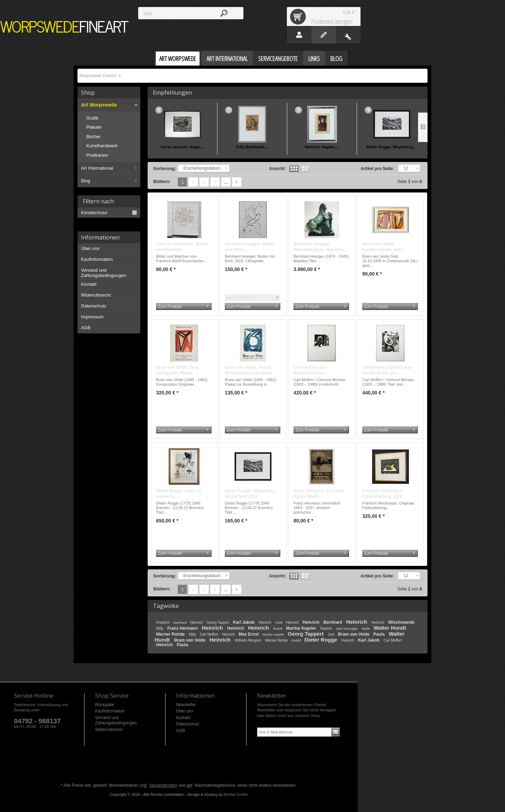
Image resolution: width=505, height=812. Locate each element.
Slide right (423, 127)
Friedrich (163, 622)
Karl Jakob (244, 622)
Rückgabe (105, 705)
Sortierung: (165, 169)
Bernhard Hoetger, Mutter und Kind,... (250, 247)
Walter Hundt (390, 628)
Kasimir (326, 628)
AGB (86, 328)
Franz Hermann (183, 628)
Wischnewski (401, 622)
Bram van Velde (354, 634)
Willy (160, 628)
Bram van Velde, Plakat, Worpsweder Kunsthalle (249, 370)
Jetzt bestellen (240, 298)
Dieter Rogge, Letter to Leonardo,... (179, 494)
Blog (86, 181)
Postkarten (97, 155)
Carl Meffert (210, 634)
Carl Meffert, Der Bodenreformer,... (311, 370)
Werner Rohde (171, 634)
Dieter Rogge (322, 640)
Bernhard (181, 623)
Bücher (93, 137)
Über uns (90, 248)
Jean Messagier (347, 629)
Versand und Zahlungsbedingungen (104, 273)
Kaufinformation (97, 259)
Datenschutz (94, 306)
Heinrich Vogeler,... (322, 147)
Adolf (279, 623)
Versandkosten (163, 785)
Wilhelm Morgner (248, 640)
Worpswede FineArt (65, 27)
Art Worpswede (99, 105)
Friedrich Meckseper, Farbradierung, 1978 (383, 494)
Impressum (92, 317)
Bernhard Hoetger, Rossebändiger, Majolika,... (320, 247)
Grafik (92, 118)
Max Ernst (249, 634)
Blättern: (162, 182)
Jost (332, 634)
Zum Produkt (170, 306)
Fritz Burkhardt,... (252, 147)
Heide (366, 629)
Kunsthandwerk (102, 146)
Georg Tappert (219, 622)
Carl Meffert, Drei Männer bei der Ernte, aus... (387, 370)
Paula (380, 634)
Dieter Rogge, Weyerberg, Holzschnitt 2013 (250, 494)
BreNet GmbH (236, 794)
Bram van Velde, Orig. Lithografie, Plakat (178, 370)
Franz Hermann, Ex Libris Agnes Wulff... (319, 494)
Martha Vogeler (302, 628)
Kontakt (89, 284)
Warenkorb (299, 16)
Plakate (94, 127)
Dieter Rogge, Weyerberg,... (392, 147)
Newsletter (186, 705)
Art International (97, 168)
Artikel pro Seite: (377, 169)
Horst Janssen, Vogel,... (182, 147)
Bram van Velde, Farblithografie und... (383, 247)
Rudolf (278, 629)
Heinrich (197, 622)
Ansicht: (277, 169)
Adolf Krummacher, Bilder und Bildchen (182, 247)
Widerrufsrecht (96, 295)
